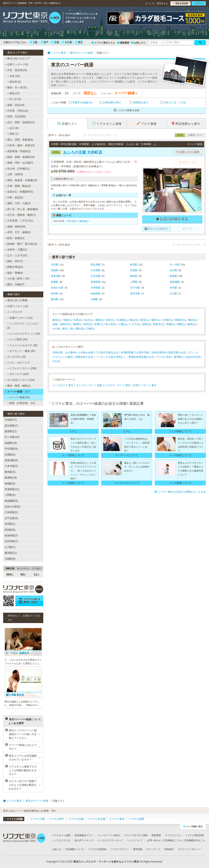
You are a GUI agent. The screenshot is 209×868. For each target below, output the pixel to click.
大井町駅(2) (11, 512)
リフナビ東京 (117, 819)
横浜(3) (80, 329)
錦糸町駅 (96, 294)
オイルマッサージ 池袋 (89, 385)
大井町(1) (167, 320)
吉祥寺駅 (135, 294)
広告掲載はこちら (172, 840)
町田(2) (88, 324)
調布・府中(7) (14, 261)
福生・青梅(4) (14, 273)
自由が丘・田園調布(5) (19, 192)
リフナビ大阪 (37, 819)
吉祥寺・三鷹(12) (16, 250)
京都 (55, 42)
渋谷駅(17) (11, 420)
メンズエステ (14, 312)
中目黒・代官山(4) (17, 111)
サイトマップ (153, 849)
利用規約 (169, 849)
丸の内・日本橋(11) (17, 169)
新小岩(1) (111, 324)
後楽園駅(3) (11, 501)
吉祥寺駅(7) (11, 541)
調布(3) (147, 324)
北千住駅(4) (11, 518)
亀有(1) (192, 320)
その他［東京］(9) (63, 329)
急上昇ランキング (84, 840)
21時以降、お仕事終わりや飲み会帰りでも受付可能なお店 (85, 353)
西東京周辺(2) (14, 267)
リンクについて (135, 840)
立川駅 (174, 294)
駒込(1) (134, 320)
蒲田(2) (155, 320)
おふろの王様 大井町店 (77, 152)
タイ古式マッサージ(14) (20, 380)
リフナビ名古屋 (96, 819)
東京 (79, 42)
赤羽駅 (174, 288)
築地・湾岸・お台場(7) (19, 163)
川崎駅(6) (10, 559)
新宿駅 (134, 265)
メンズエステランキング (110, 840)
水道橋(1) (122, 320)
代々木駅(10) (12, 437)
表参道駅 (56, 276)
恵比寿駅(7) (11, 426)
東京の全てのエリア (18, 59)
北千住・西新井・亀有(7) (20, 215)
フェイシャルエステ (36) (22, 345)
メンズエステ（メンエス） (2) (23, 326)
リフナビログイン (120, 849)
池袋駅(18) (11, 443)
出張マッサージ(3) (17, 64)
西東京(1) (158, 324)
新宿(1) (56, 320)
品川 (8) (13, 128)
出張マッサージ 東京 (145, 385)
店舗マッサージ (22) (20, 318)
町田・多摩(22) (15, 238)
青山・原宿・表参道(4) (19, 140)
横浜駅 (55, 299)
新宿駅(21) (11, 431)
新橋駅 (55, 282)
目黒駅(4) (10, 455)
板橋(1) (77, 324)
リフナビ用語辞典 (194, 835)
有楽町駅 (96, 282)
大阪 (34, 42)
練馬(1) (192, 324)
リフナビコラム (173, 835)
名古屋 (67, 42)
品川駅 (174, 270)
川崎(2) (90, 329)
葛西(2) (99, 320)
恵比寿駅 (96, 265)
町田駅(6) (10, 530)
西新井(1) (180, 320)
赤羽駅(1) (10, 524)
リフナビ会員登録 (97, 849)
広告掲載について (75, 849)
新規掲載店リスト (84, 835)
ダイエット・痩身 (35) (21, 351)
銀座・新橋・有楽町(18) (20, 157)
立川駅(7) (10, 547)
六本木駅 (96, 276)
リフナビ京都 (76, 819)
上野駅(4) (10, 495)
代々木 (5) (14, 99)
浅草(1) (110, 320)
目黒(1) (78, 320)
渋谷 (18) (14, 76)
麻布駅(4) (10, 472)
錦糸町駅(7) (11, 536)
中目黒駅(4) (11, 449)
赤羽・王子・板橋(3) (18, 232)
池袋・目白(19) (15, 105)
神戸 (45, 42)
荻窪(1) (145, 320)
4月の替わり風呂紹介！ (79, 221)
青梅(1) (170, 324)
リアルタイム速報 (61, 835)
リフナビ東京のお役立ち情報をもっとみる (180, 492)
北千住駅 (135, 288)
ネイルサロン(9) (15, 357)
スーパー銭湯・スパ (17, 392)
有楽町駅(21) (12, 489)
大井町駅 (96, 288)
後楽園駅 (175, 282)
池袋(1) (67, 320)
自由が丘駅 (57, 288)
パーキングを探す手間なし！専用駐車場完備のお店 (125, 357)
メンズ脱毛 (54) (17, 339)
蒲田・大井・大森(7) (18, 203)
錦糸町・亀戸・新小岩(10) (21, 244)
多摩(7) (99, 324)
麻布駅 (134, 276)
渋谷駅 (55, 265)
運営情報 (138, 849)
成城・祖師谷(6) (15, 227)
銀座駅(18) (11, 478)
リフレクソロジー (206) (22, 368)
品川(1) (89, 320)
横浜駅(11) (11, 553)
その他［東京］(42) (17, 279)
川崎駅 (94, 299)
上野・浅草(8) (14, 174)
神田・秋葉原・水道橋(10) (21, 180)
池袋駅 (55, 270)
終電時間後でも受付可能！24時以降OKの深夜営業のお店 (153, 353)
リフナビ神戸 (57, 819)
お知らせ (57, 849)
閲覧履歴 (123, 43)
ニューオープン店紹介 (109, 835)
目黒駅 (134, 270)
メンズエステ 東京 (63, 385)
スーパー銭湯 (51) (19, 397)
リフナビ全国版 (14, 819)
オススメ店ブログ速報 (136, 835)
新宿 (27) (14, 93)
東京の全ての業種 (16, 300)
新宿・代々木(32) (16, 87)
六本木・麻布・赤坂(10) (20, 145)
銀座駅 (174, 276)
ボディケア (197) (18, 374)
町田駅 (55, 294)
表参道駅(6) (11, 460)
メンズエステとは (61, 840)
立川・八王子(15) (16, 256)
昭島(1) (181, 324)
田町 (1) (13, 134)
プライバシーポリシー (189, 849)
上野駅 (134, 282)
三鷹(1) (123, 324)
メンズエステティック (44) (24, 334)
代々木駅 (175, 265)
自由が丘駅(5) (13, 507)
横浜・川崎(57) (15, 284)
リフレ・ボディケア (17, 363)
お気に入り (138, 43)
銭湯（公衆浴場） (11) (21, 403)
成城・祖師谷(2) (62, 324)
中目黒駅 (96, 270)
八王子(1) (135, 324)
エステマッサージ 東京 (117, 385)
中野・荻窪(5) (14, 198)
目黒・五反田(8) (15, 116)
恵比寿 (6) (14, 82)
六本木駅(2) (11, 466)
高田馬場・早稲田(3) (18, 151)
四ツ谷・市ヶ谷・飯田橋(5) (22, 209)
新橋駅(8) (10, 484)
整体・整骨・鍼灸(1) (18, 386)
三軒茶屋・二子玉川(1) (19, 221)
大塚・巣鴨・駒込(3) (18, 186)
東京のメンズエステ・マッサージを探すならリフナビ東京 (106, 862)
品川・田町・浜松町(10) (20, 122)
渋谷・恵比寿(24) (16, 70)
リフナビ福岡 (136, 819)
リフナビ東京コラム (103, 43)
